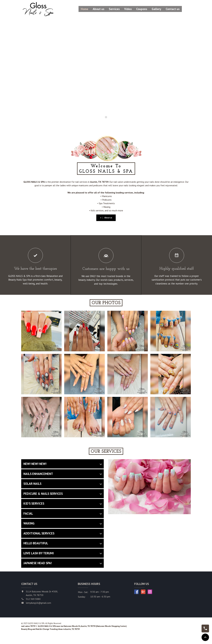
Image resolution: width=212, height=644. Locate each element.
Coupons (142, 9)
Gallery (156, 9)
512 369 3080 (33, 599)
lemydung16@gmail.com (38, 603)
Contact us (173, 9)
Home (85, 9)
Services (114, 9)
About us (99, 9)
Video (128, 9)
